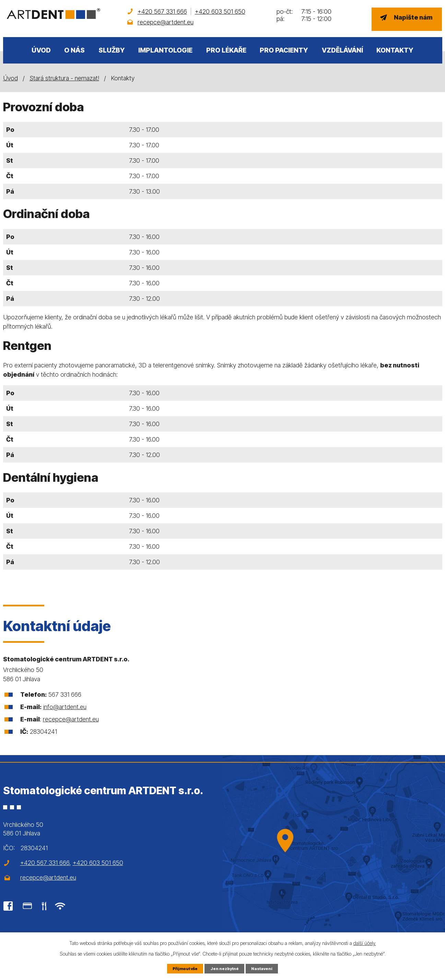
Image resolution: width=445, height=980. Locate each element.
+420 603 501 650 (220, 12)
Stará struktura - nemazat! (64, 78)
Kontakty (395, 50)
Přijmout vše (183, 968)
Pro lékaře (226, 50)
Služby (112, 50)
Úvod (41, 50)
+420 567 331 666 (162, 12)
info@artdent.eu (65, 707)
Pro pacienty (284, 50)
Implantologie (165, 50)
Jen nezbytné (225, 968)
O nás (74, 50)
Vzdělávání (342, 50)
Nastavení (264, 968)
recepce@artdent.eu (166, 22)
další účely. (365, 942)
